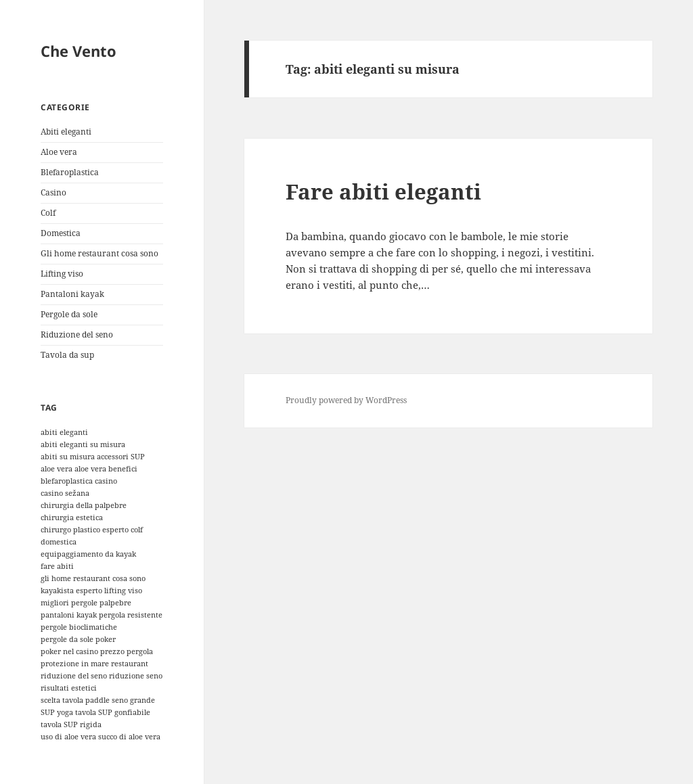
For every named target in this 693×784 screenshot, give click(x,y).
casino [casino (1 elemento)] (106, 481)
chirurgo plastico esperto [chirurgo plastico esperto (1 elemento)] (85, 530)
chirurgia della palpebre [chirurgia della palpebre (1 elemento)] (84, 505)
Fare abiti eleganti (383, 191)
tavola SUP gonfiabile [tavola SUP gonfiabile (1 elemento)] (113, 712)
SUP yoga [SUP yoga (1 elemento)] (57, 712)
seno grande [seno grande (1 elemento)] (133, 700)
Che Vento (79, 51)
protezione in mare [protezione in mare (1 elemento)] (75, 664)
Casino (53, 192)
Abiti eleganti (66, 132)
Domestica (61, 233)
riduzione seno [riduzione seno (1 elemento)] (136, 676)
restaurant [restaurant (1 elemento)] (130, 664)
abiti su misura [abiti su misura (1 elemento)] (68, 457)
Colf (48, 213)
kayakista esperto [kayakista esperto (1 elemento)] (71, 591)
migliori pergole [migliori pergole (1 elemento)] (69, 603)
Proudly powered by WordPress (346, 400)
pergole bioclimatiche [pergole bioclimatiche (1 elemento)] (79, 627)
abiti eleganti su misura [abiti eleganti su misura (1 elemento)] (83, 444)
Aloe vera (59, 152)
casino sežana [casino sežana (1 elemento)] (65, 493)
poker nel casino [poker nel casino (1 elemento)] (69, 651)
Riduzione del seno (77, 335)
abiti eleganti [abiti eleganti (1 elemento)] (64, 432)
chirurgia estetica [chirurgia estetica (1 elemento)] (72, 517)
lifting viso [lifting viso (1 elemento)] (123, 591)
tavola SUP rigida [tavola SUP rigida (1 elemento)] (71, 724)
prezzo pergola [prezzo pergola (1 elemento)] (127, 651)
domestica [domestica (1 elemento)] (59, 542)
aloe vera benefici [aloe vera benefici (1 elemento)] (106, 469)
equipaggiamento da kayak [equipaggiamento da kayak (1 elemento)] (88, 554)
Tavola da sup (67, 355)
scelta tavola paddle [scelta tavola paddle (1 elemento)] (75, 700)
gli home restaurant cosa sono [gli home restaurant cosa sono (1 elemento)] (93, 578)
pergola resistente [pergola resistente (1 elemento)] (131, 615)
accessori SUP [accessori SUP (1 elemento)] (121, 457)
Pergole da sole (69, 314)
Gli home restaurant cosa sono (99, 253)
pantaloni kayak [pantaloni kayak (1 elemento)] (69, 615)
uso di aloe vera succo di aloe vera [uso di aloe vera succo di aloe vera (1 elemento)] (100, 737)
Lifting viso (62, 274)
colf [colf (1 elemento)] (137, 530)
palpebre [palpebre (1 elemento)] (115, 603)
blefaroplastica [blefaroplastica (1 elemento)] (67, 481)
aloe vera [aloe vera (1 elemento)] (57, 469)
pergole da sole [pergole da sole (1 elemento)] (67, 639)
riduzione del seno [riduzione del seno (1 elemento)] (74, 676)
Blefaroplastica (70, 172)
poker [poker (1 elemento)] (106, 639)
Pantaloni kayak (72, 294)
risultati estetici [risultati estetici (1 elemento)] (69, 688)
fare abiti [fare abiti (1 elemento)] (57, 566)
